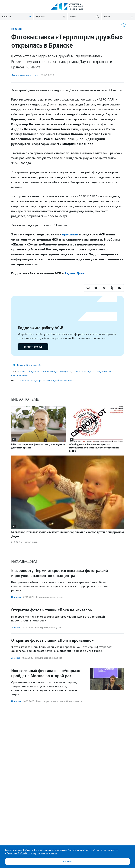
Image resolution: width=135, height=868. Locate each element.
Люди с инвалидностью (24, 75)
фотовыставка (19, 375)
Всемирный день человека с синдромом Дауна (44, 371)
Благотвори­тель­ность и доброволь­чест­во (60, 701)
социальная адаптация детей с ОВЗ (93, 371)
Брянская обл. (34, 365)
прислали (70, 234)
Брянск (21, 365)
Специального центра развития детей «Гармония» (45, 380)
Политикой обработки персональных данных (32, 853)
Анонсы (15, 627)
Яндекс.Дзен (75, 273)
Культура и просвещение (50, 597)
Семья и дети (31, 542)
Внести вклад (33, 347)
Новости (16, 29)
